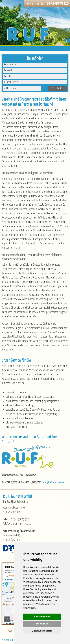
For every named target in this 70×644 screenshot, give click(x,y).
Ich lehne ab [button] (42, 624)
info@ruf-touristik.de (53, 482)
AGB (10, 632)
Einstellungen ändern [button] (42, 631)
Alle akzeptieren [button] (42, 617)
